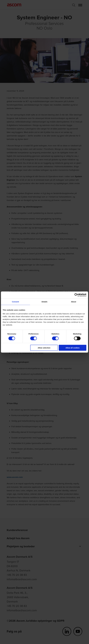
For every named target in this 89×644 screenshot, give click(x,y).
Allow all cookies (72, 348)
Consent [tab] (15, 302)
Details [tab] (44, 302)
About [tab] (74, 302)
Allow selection (44, 348)
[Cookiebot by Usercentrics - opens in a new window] (76, 295)
